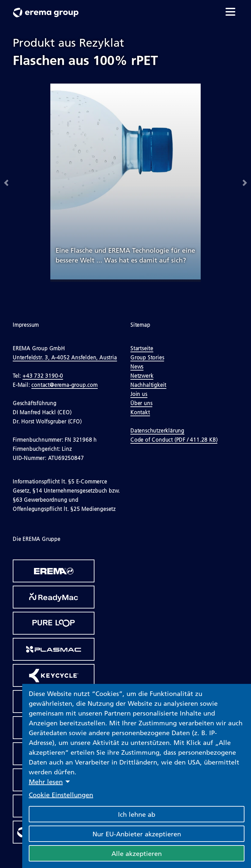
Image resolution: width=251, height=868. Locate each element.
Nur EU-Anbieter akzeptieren (137, 834)
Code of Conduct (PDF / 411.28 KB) (174, 440)
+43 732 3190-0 (43, 376)
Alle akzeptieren (137, 853)
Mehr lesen (46, 781)
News (137, 367)
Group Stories (147, 357)
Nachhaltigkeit (148, 385)
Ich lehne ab (137, 814)
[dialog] (137, 776)
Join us (139, 394)
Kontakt (140, 412)
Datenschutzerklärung (157, 431)
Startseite (142, 348)
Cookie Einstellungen (61, 795)
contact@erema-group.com (64, 385)
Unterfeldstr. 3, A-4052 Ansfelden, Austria (65, 357)
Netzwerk (142, 376)
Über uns (141, 403)
